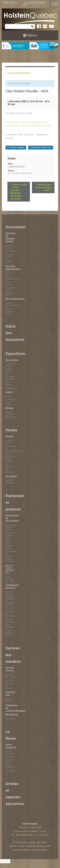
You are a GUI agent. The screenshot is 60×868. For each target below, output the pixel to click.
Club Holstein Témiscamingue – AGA (44, 188)
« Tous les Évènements (18, 73)
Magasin (13, 3)
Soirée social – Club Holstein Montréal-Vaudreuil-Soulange (19, 192)
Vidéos (42, 3)
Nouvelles (33, 3)
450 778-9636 (22, 835)
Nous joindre (25, 4)
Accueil (5, 3)
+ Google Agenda (16, 148)
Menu (32, 35)
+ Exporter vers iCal (41, 148)
